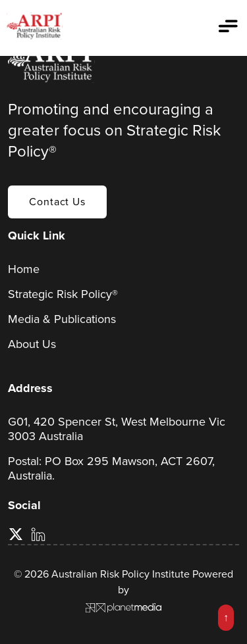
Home (24, 269)
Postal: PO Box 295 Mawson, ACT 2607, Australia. (111, 468)
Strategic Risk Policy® (63, 294)
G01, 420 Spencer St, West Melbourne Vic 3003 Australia (117, 429)
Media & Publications (62, 319)
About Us (32, 344)
